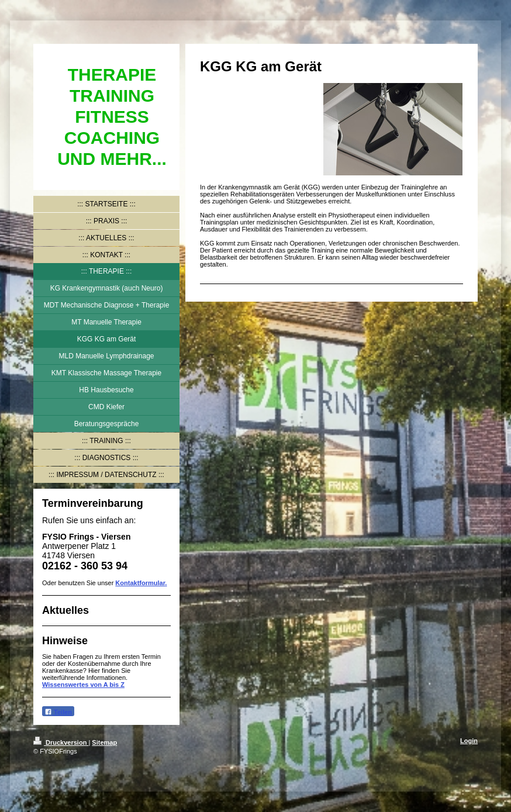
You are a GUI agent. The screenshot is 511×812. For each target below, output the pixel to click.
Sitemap (104, 742)
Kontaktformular (140, 583)
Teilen (58, 712)
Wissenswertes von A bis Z (83, 685)
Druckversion (61, 742)
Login (469, 741)
